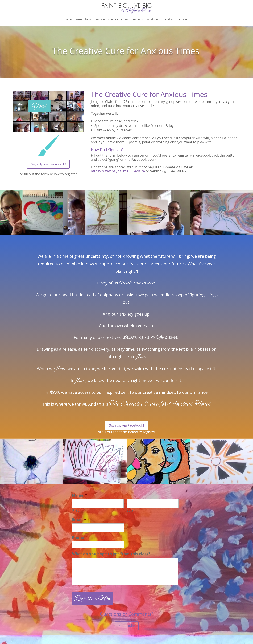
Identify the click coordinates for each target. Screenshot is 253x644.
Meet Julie (82, 20)
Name (80, 495)
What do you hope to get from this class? (111, 554)
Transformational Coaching (112, 20)
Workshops (154, 20)
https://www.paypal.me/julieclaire (118, 171)
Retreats (138, 20)
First (76, 510)
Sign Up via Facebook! (48, 164)
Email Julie (127, 626)
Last (130, 510)
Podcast (170, 20)
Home (68, 20)
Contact (184, 20)
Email (79, 519)
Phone (78, 537)
